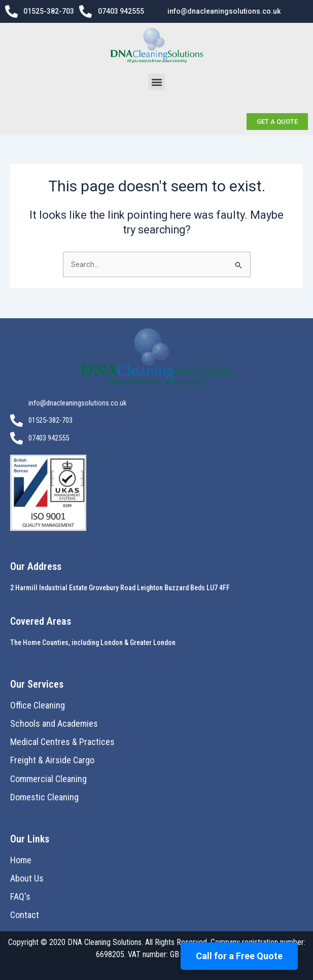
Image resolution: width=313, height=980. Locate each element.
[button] (156, 82)
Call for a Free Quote (239, 956)
